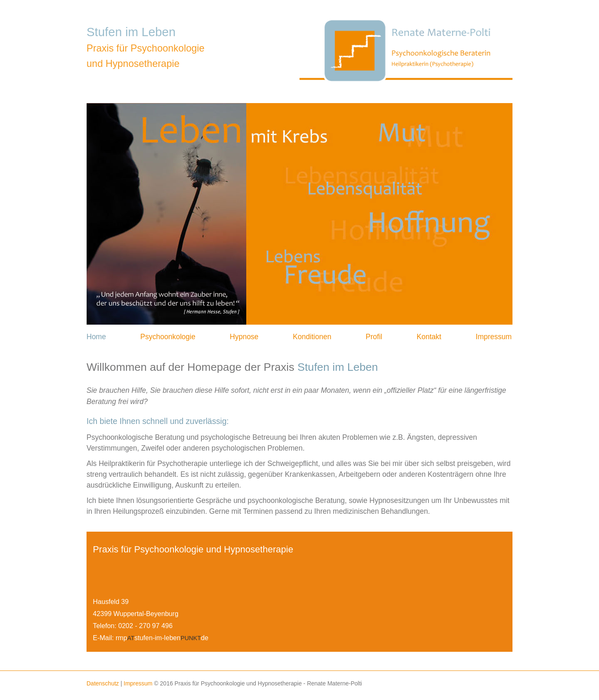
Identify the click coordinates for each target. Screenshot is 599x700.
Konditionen (312, 337)
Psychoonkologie (168, 337)
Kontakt (429, 337)
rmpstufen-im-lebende (162, 638)
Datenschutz (103, 683)
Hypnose (244, 337)
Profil (374, 337)
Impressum (494, 337)
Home (96, 337)
